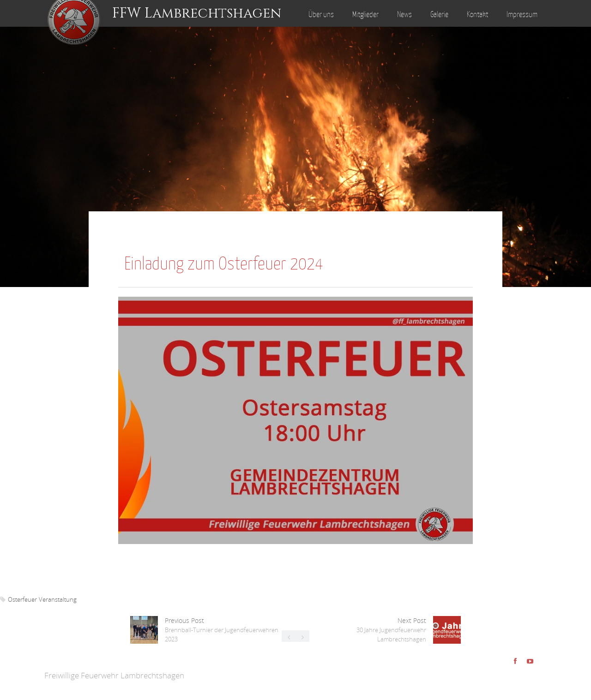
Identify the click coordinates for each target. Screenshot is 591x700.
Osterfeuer (22, 599)
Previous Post (222, 630)
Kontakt (477, 14)
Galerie (439, 14)
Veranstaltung (58, 599)
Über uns (321, 14)
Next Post (391, 630)
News (404, 14)
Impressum (522, 14)
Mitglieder (365, 14)
